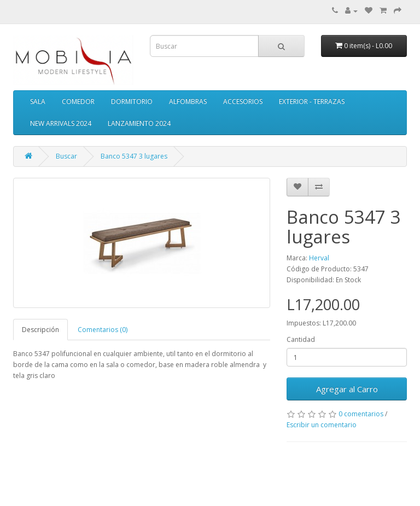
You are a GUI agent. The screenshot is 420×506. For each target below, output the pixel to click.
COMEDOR (78, 101)
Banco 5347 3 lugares (134, 156)
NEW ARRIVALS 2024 (61, 123)
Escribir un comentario (322, 425)
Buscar (66, 156)
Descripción (40, 330)
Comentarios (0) (103, 330)
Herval (319, 258)
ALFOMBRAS (188, 101)
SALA (38, 101)
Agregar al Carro (347, 389)
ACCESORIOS (243, 101)
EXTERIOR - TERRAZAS (312, 101)
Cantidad (301, 339)
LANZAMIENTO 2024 (139, 123)
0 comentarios (361, 414)
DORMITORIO (132, 101)
